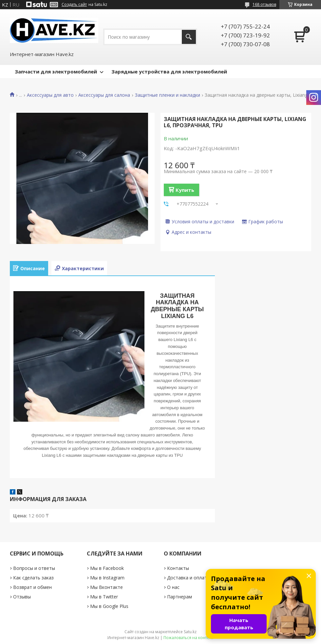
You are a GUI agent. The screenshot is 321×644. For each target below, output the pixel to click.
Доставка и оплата (188, 578)
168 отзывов (264, 4)
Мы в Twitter (104, 597)
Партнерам (179, 597)
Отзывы (22, 597)
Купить (185, 190)
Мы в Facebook (107, 568)
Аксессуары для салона (104, 95)
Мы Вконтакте (106, 587)
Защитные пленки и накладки (168, 95)
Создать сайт (74, 5)
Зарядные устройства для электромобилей (169, 71)
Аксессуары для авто (50, 95)
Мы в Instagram (107, 578)
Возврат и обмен (32, 587)
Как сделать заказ (33, 578)
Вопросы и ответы (34, 568)
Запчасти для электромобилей (56, 71)
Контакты (178, 568)
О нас (173, 587)
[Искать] (189, 37)
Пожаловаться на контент (189, 638)
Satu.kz (190, 632)
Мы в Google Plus (109, 606)
